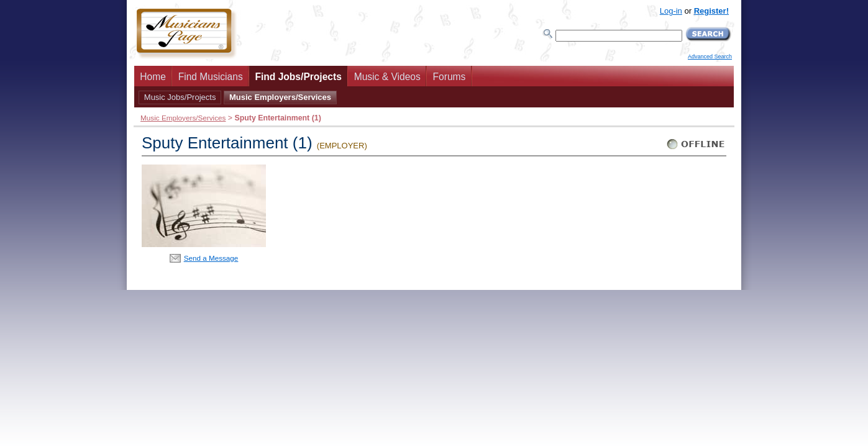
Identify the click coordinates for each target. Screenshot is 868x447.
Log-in (671, 11)
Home (153, 77)
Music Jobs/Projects (180, 97)
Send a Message (211, 258)
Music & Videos (387, 77)
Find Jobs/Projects (298, 77)
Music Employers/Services (280, 97)
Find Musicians (211, 77)
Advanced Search (710, 56)
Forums (450, 77)
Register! (711, 11)
